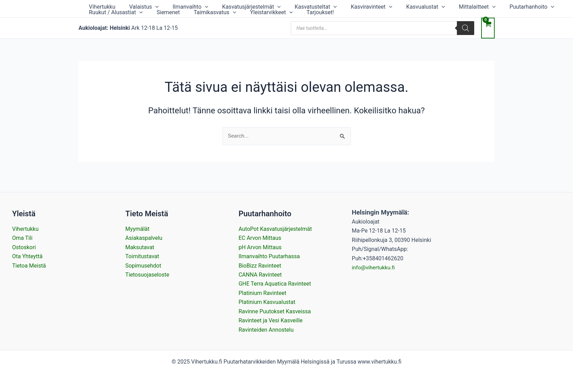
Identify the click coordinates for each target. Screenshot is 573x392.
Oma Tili (22, 238)
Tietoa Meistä (29, 266)
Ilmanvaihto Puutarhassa (269, 256)
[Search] (466, 36)
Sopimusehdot (143, 266)
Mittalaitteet (425, 6)
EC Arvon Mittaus (260, 238)
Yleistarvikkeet (156, 19)
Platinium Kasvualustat (267, 302)
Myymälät (138, 229)
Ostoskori (24, 247)
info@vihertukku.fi (374, 267)
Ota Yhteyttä (27, 256)
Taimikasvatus (107, 19)
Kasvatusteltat (285, 6)
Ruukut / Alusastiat (529, 6)
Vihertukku (99, 6)
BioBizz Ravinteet (260, 266)
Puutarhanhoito (473, 6)
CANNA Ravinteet (260, 275)
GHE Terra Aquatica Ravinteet (275, 284)
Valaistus (134, 6)
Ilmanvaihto (173, 6)
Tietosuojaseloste (147, 275)
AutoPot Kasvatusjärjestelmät (275, 229)
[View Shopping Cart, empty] (488, 36)
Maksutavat (140, 247)
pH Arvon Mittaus (260, 247)
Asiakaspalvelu (144, 238)
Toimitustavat (142, 256)
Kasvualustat (381, 6)
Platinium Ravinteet (262, 293)
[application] (145, 6)
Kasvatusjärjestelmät (227, 6)
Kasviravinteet (333, 6)
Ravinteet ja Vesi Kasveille (271, 320)
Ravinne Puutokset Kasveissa (275, 311)
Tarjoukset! (198, 19)
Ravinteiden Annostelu (266, 330)
